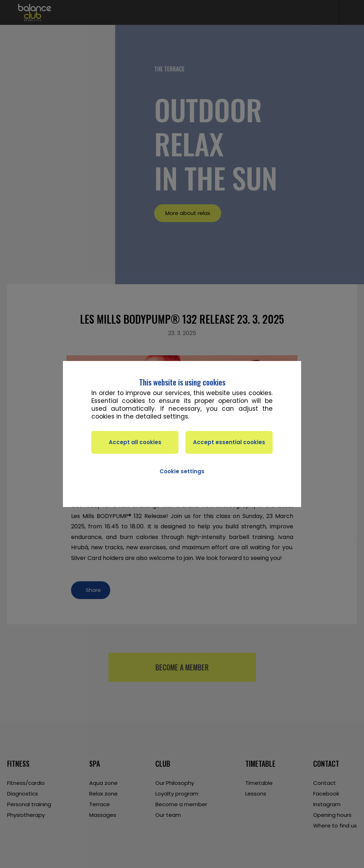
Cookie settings (182, 471)
